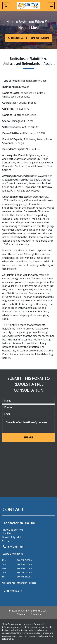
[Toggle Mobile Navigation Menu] (51, 6)
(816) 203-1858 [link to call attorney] (13, 547)
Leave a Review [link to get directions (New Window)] (13, 554)
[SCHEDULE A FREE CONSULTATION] (28, 38)
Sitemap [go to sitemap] (22, 614)
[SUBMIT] (28, 438)
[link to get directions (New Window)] (28, 535)
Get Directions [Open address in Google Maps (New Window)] (13, 591)
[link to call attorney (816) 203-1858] (6, 6)
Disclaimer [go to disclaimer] (37, 614)
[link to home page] (28, 6)
